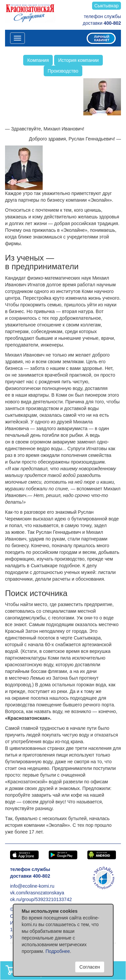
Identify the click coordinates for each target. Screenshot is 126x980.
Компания (38, 60)
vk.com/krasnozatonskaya (37, 893)
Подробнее (58, 951)
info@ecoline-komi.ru (32, 886)
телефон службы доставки (102, 20)
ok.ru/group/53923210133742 (41, 899)
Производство (63, 71)
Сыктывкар (107, 6)
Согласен (90, 967)
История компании (78, 60)
